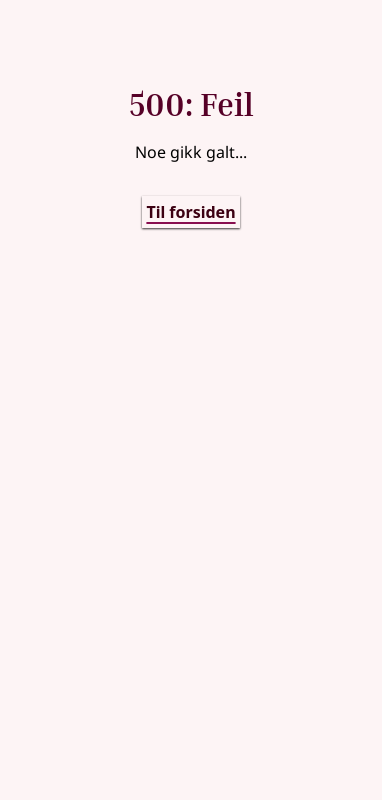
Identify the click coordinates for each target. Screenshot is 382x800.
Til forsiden (190, 212)
